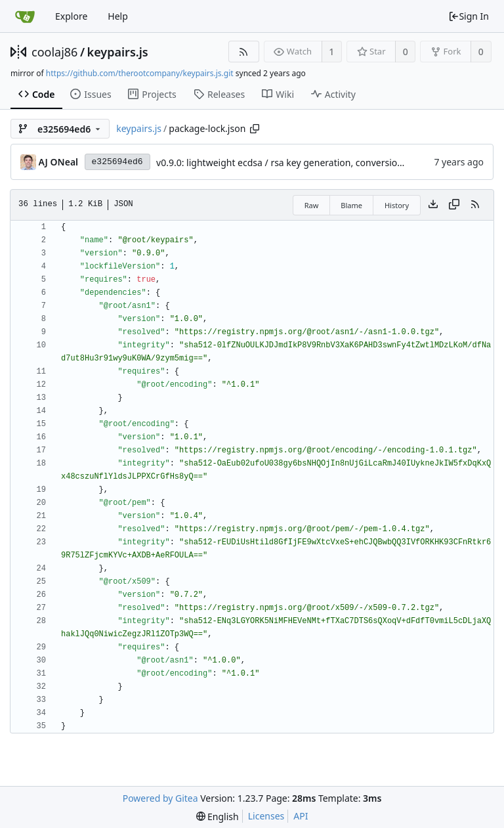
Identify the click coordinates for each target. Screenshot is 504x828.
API (301, 816)
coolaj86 (54, 52)
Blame (351, 205)
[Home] (25, 16)
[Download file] (433, 205)
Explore (71, 16)
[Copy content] (454, 205)
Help (118, 16)
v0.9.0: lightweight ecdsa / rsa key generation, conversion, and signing (307, 163)
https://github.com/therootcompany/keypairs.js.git (140, 73)
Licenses (266, 816)
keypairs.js (118, 52)
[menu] (218, 817)
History (397, 205)
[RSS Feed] (244, 52)
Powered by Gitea (160, 798)
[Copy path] (255, 129)
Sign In (469, 16)
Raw (312, 205)
